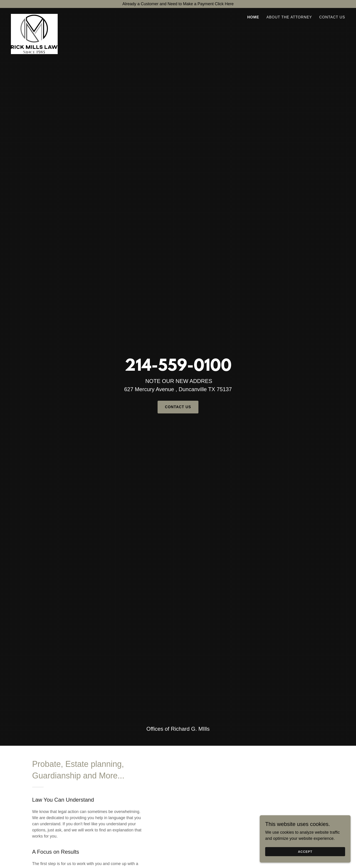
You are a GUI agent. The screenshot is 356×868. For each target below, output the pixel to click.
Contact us (178, 407)
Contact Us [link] (332, 17)
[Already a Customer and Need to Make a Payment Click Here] (178, 4)
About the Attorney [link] (289, 17)
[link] (34, 16)
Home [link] (253, 17)
